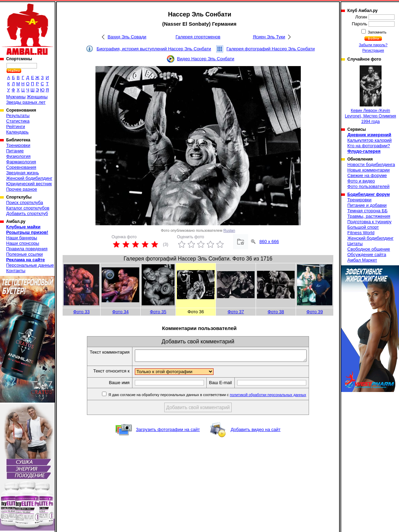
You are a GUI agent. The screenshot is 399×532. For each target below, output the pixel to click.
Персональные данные (30, 265)
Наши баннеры (22, 238)
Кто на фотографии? (369, 146)
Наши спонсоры (23, 243)
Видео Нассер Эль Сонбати (205, 59)
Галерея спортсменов (198, 37)
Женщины (37, 97)
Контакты (16, 271)
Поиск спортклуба (25, 202)
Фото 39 (315, 312)
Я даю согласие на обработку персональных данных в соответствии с (217, 397)
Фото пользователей (368, 186)
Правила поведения (27, 249)
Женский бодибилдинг (29, 178)
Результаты (18, 116)
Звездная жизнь (23, 173)
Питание (15, 151)
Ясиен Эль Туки (269, 37)
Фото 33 (81, 312)
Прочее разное (22, 189)
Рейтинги (16, 126)
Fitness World (361, 233)
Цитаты (355, 244)
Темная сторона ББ (368, 211)
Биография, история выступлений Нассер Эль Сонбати (154, 49)
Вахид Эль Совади (127, 37)
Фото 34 (120, 312)
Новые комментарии (369, 170)
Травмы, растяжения (369, 216)
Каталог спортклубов (28, 208)
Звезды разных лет (26, 102)
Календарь (17, 132)
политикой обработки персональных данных (278, 397)
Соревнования (21, 167)
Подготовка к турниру (369, 222)
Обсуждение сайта (367, 255)
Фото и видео (361, 181)
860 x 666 (269, 242)
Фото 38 (276, 312)
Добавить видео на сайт (256, 432)
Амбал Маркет (362, 260)
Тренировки (18, 145)
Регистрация (373, 50)
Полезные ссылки (24, 254)
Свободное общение (369, 249)
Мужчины (16, 97)
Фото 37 (236, 312)
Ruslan (229, 230)
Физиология (18, 156)
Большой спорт (363, 227)
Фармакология (21, 162)
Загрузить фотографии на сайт (168, 432)
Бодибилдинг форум (369, 194)
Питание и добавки (367, 205)
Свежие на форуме (367, 175)
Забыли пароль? (373, 45)
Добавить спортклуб (27, 213)
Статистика (18, 121)
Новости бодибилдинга (371, 164)
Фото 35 (158, 312)
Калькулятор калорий (370, 140)
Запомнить (377, 32)
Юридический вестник (29, 184)
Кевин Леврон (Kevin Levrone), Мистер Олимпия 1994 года (371, 95)
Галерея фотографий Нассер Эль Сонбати (271, 49)
